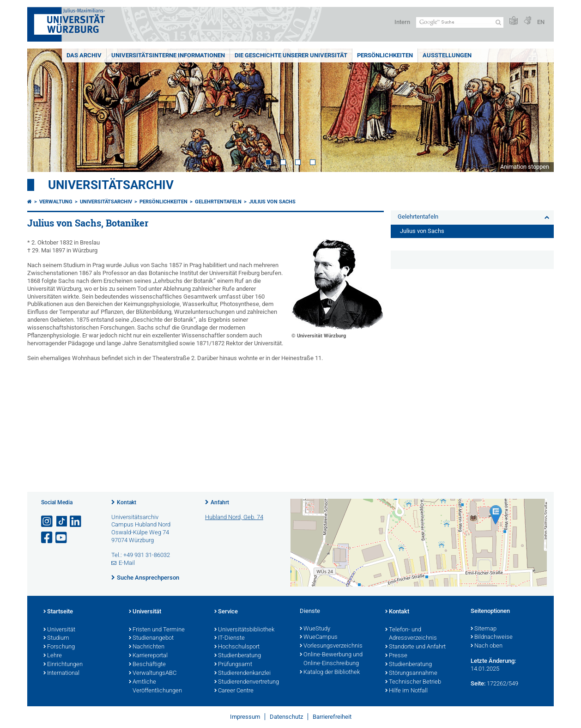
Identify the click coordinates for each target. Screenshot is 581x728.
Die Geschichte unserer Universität (291, 55)
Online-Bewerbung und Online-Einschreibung (331, 659)
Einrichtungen (63, 665)
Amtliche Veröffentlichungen (155, 687)
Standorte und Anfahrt (415, 647)
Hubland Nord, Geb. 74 (234, 517)
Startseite (58, 612)
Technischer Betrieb (413, 682)
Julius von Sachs (272, 202)
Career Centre (234, 691)
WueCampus (319, 637)
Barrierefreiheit (332, 717)
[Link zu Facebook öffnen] (48, 538)
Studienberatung (238, 656)
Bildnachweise (492, 637)
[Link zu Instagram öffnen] (48, 522)
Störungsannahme (411, 673)
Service (226, 612)
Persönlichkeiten (385, 55)
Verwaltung (56, 202)
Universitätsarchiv (111, 185)
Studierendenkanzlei (242, 673)
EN (541, 22)
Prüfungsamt (233, 665)
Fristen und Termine (157, 630)
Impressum (245, 717)
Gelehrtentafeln (218, 202)
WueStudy (315, 629)
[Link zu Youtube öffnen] (62, 538)
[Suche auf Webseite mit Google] (460, 22)
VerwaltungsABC (153, 673)
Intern (402, 22)
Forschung (59, 647)
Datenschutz (286, 717)
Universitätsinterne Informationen (168, 55)
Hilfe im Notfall (406, 691)
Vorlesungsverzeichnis (331, 646)
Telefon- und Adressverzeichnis (411, 634)
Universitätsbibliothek (244, 630)
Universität (59, 630)
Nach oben (487, 646)
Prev (43, 110)
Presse (396, 656)
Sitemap (484, 629)
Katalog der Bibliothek (330, 673)
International (61, 673)
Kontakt (127, 502)
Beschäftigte (147, 665)
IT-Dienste (230, 638)
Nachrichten (147, 647)
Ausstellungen (447, 55)
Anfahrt (220, 502)
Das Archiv (84, 55)
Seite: (478, 683)
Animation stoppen (525, 167)
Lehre (53, 656)
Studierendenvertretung (247, 682)
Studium (56, 638)
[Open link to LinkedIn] (76, 522)
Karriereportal (148, 656)
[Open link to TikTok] (62, 522)
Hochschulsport (237, 647)
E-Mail (127, 563)
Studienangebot (151, 638)
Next (538, 110)
